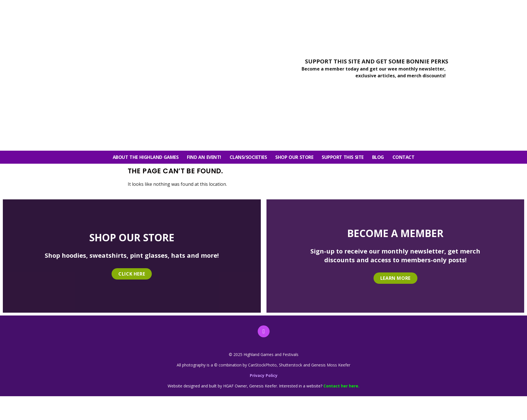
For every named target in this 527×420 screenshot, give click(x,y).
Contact (404, 157)
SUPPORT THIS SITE (343, 157)
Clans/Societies (248, 157)
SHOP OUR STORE (294, 157)
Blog (378, 157)
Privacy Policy (264, 375)
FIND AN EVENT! (204, 157)
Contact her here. (341, 386)
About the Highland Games (146, 157)
